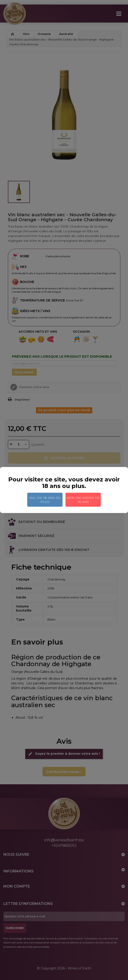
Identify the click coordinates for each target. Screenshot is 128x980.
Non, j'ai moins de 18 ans (83, 500)
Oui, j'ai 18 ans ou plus (45, 500)
